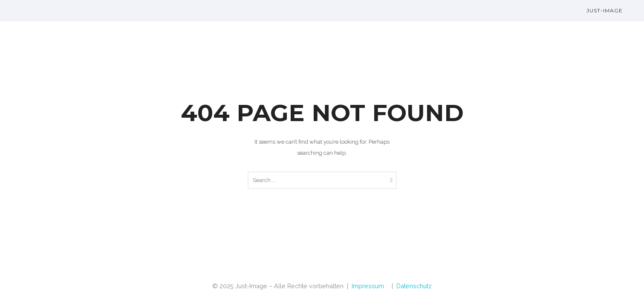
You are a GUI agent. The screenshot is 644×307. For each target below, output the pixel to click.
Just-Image (605, 10)
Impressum (368, 286)
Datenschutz (414, 286)
